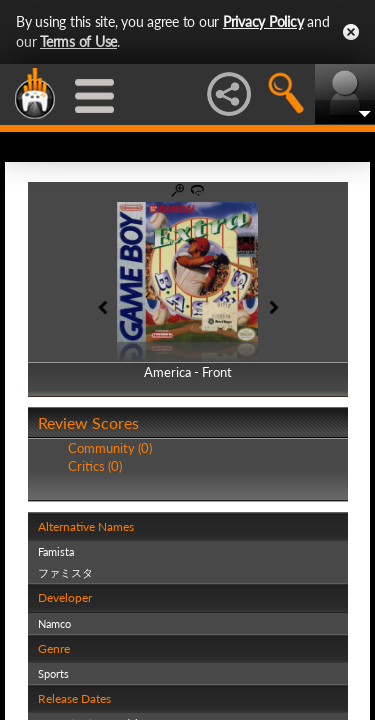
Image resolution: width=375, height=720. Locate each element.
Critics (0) (95, 466)
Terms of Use (78, 41)
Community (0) (110, 448)
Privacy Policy (263, 21)
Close (351, 32)
